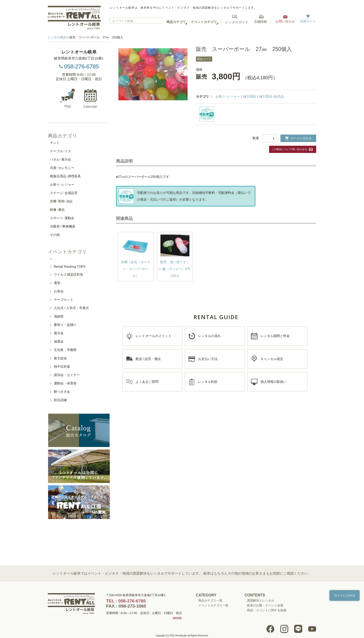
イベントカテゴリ (204, 22)
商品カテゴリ (176, 22)
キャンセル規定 (272, 359)
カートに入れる (298, 138)
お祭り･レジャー (228, 96)
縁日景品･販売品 (271, 96)
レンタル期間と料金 (275, 336)
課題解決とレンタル (261, 600)
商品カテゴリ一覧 (210, 600)
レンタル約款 (208, 382)
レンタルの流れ (209, 336)
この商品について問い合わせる (289, 149)
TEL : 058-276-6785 (126, 601)
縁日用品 (250, 96)
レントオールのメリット (153, 336)
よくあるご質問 (147, 382)
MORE (177, 618)
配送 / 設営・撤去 (148, 359)
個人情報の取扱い (273, 382)
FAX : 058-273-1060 (126, 606)
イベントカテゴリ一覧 (213, 605)
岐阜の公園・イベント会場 (265, 605)
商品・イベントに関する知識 (267, 610)
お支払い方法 (208, 359)
